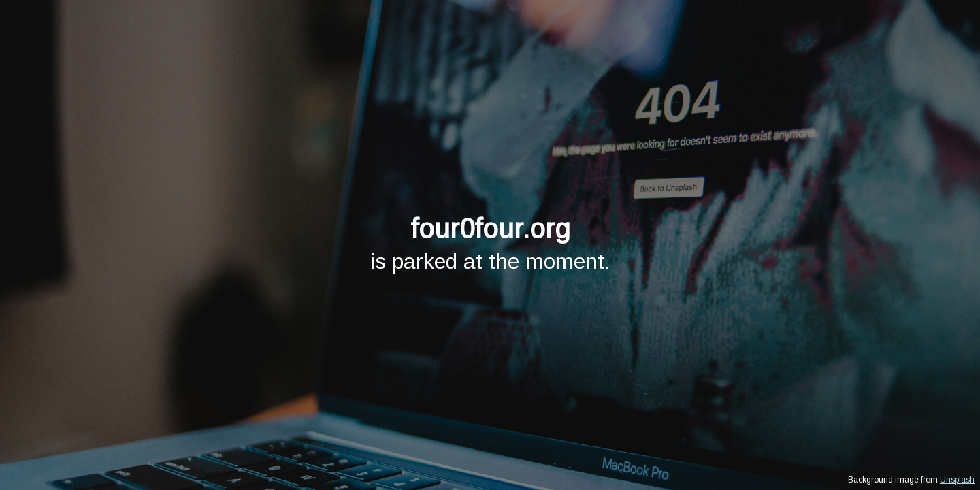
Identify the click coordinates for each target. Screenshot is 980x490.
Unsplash (957, 480)
